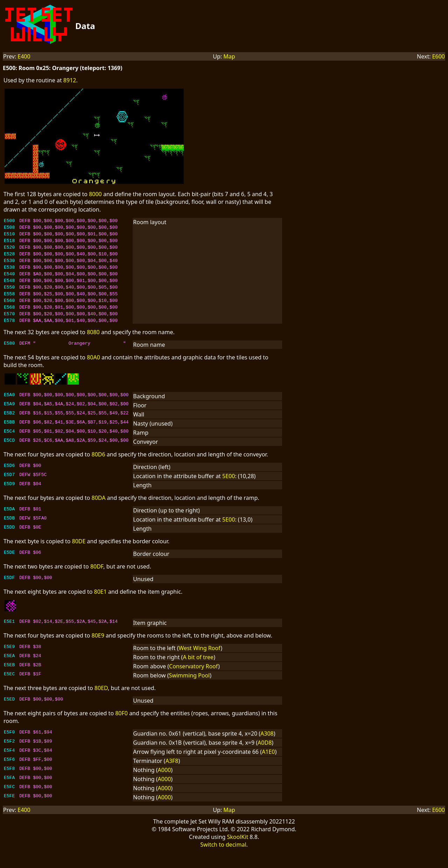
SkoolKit (238, 854)
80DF (97, 583)
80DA (99, 515)
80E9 (98, 652)
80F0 (121, 730)
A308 (267, 750)
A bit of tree (198, 674)
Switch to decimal (223, 861)
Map (229, 56)
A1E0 (268, 769)
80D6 (99, 471)
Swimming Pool (190, 692)
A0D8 (265, 759)
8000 (95, 194)
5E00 (229, 493)
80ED (101, 705)
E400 (24, 56)
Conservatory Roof (194, 683)
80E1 (100, 608)
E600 (439, 56)
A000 (164, 787)
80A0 (93, 374)
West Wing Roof (200, 665)
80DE (79, 558)
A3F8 (172, 778)
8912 (70, 80)
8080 (93, 349)
